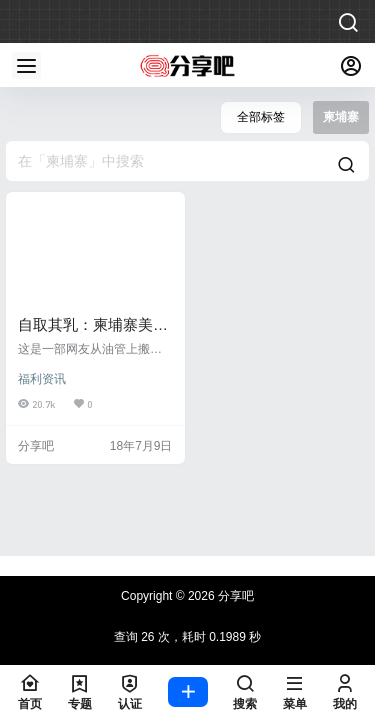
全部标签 (261, 117)
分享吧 (234, 596)
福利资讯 (42, 379)
